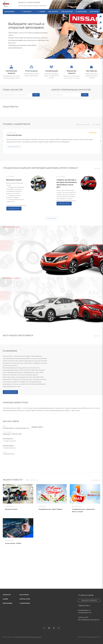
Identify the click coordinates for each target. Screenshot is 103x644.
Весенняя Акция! (14, 180)
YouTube (59, 628)
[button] (47, 55)
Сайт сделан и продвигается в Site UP (28, 637)
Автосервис (8, 603)
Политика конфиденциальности (89, 637)
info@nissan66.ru (9, 454)
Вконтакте (44, 628)
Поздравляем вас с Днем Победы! (51, 509)
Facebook (49, 628)
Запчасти (7, 595)
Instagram (54, 628)
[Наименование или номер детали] (17, 95)
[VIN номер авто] (66, 95)
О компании (25, 603)
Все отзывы (96, 125)
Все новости (96, 480)
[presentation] (2, 141)
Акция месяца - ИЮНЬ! (13, 543)
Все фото (97, 336)
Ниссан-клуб (25, 599)
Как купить (24, 595)
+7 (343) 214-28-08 (33, 2)
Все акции (97, 168)
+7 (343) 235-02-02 (9, 448)
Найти (36, 95)
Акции (5, 599)
